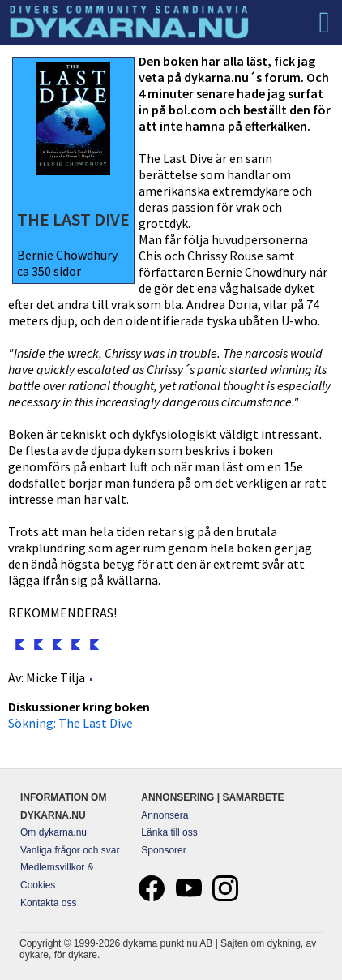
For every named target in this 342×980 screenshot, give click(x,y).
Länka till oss (169, 832)
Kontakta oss (48, 903)
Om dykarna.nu (53, 832)
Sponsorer (163, 850)
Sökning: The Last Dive (71, 723)
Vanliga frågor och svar (70, 850)
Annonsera (165, 815)
